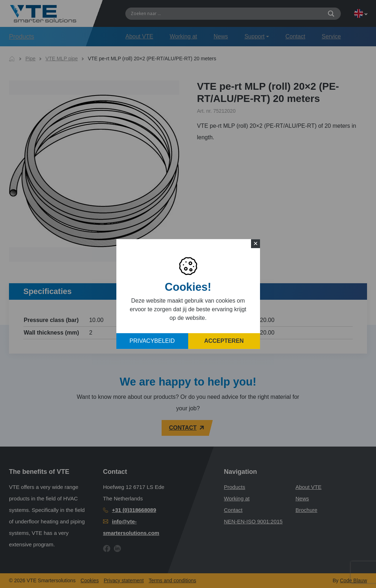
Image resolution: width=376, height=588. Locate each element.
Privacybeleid (152, 341)
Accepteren (224, 341)
